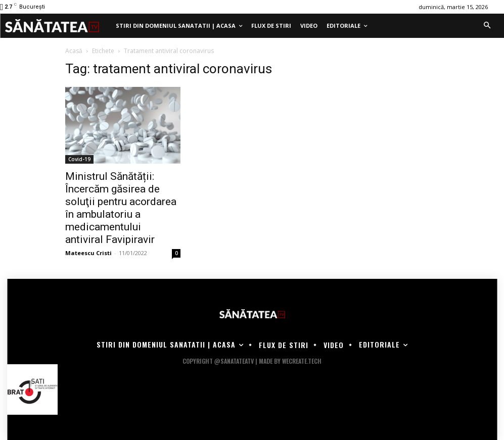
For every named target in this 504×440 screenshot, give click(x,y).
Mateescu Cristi (88, 253)
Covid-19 (79, 159)
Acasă (74, 51)
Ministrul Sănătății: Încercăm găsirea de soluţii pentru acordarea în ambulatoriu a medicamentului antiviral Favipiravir (121, 208)
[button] (487, 26)
